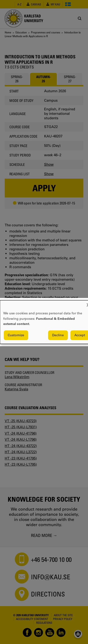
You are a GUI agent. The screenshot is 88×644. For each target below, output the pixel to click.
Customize (16, 335)
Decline (58, 335)
